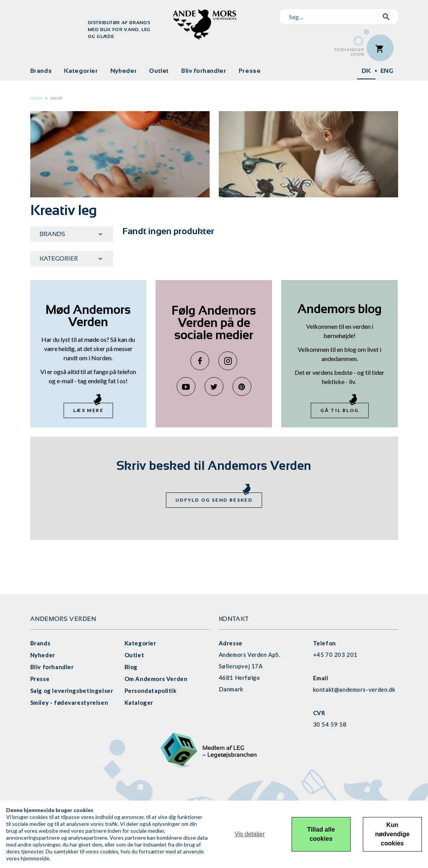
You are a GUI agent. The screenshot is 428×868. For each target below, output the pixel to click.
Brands (41, 71)
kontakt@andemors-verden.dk (354, 689)
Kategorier (81, 71)
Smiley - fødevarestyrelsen (69, 702)
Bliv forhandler (204, 71)
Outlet (159, 71)
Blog (131, 667)
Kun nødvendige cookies (392, 834)
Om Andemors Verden (156, 679)
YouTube (186, 386)
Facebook (200, 361)
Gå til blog (339, 410)
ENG (387, 71)
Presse (250, 71)
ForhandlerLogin (349, 52)
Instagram (228, 361)
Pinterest (242, 386)
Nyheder (124, 71)
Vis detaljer (250, 834)
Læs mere (88, 410)
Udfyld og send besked (214, 500)
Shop (57, 98)
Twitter (214, 386)
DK (366, 71)
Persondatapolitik (151, 691)
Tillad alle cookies (321, 834)
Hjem (36, 98)
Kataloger (139, 702)
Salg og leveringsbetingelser (72, 691)
